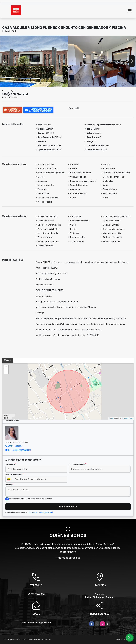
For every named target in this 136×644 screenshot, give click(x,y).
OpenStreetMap (127, 418)
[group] (34, 61)
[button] (11, 84)
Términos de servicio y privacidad (40, 512)
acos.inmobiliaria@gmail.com (36, 623)
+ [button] (6, 367)
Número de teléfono (14, 475)
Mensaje (10, 485)
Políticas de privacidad (68, 558)
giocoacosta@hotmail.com (19, 450)
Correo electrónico (77, 464)
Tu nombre (11, 464)
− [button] (6, 371)
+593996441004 (15, 446)
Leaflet (112, 418)
